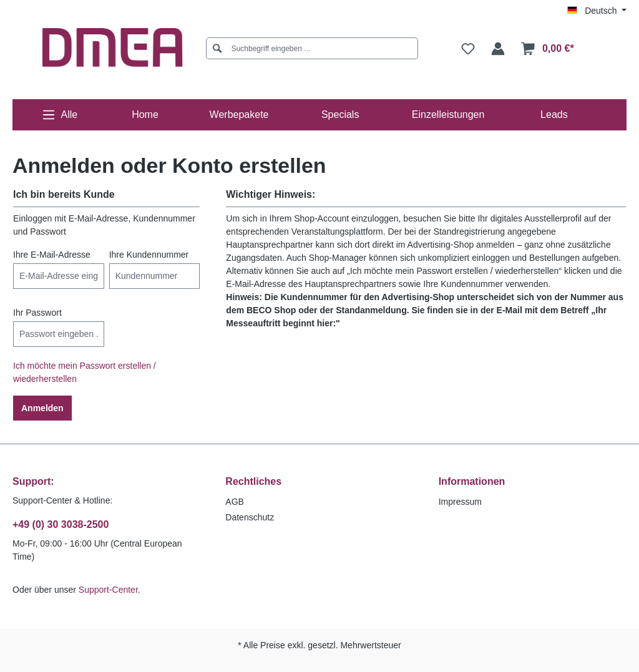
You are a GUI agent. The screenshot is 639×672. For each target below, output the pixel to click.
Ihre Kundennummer (149, 255)
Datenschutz (250, 517)
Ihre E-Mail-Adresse (52, 255)
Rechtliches (253, 481)
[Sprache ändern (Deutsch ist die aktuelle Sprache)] (597, 11)
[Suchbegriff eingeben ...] (317, 48)
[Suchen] (217, 48)
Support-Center (108, 590)
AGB (235, 502)
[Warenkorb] (548, 48)
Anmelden (42, 408)
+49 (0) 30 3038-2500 (61, 524)
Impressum (460, 502)
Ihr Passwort (37, 313)
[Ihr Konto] (498, 48)
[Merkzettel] (468, 48)
